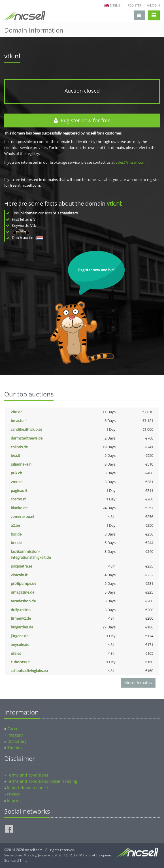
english (116, 5)
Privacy (13, 794)
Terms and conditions (27, 775)
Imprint (14, 800)
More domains (138, 683)
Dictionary (17, 741)
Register (135, 5)
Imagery (15, 735)
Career (14, 729)
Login (153, 5)
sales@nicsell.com (131, 162)
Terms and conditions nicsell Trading (42, 781)
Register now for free (82, 120)
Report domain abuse (27, 788)
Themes (15, 748)
